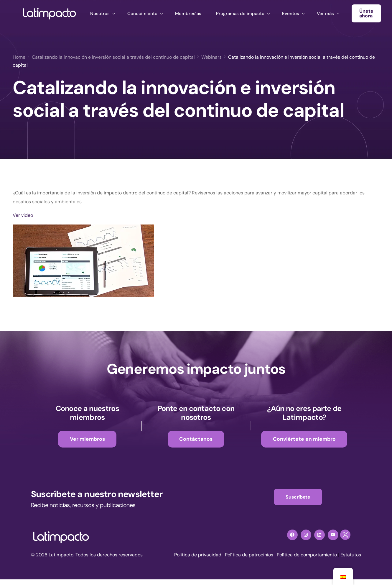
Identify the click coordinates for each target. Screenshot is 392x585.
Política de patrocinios (249, 555)
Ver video (23, 215)
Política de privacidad (198, 555)
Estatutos (351, 555)
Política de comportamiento (307, 555)
